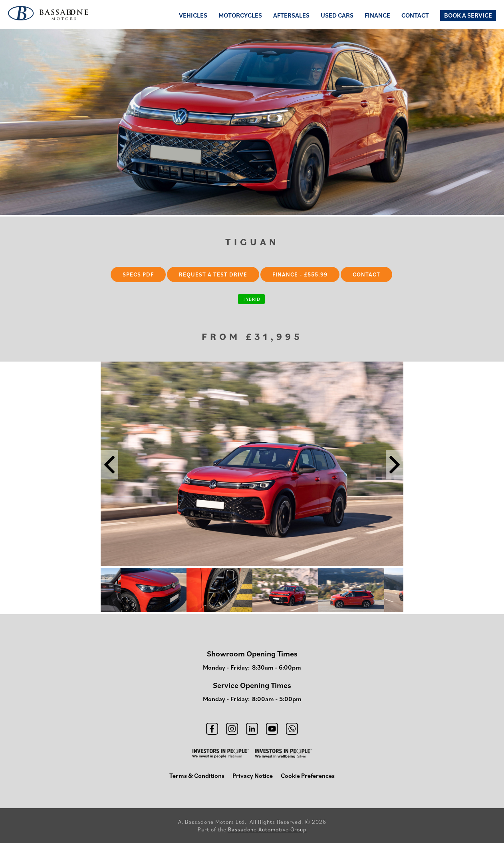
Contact (415, 15)
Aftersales (291, 15)
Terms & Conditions (197, 775)
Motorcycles (240, 15)
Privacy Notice (253, 775)
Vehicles (193, 15)
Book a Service (468, 15)
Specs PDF (138, 274)
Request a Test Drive (213, 274)
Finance (377, 15)
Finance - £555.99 (300, 274)
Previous (95, 591)
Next (409, 591)
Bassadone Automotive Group (267, 829)
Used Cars (337, 15)
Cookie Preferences (308, 775)
